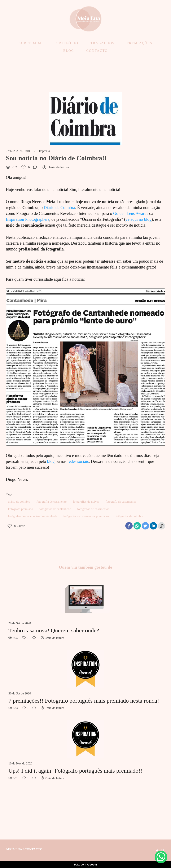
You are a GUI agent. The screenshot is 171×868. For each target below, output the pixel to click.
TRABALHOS (102, 43)
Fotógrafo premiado (21, 509)
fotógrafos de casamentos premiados (86, 516)
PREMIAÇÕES (139, 43)
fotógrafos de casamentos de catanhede (32, 516)
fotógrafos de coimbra (129, 516)
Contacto (33, 849)
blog (51, 461)
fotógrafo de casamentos (121, 502)
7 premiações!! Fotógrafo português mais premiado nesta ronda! (84, 701)
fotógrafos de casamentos (93, 509)
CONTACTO (97, 51)
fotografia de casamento (52, 502)
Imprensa (44, 151)
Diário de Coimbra (60, 208)
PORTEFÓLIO (66, 43)
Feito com (85, 865)
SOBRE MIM (30, 43)
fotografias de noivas (86, 502)
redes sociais (78, 461)
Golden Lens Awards (131, 213)
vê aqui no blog (139, 219)
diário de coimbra (19, 502)
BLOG (69, 51)
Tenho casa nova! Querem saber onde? (54, 630)
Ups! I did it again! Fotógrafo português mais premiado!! (75, 771)
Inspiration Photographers (28, 219)
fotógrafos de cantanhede (55, 509)
